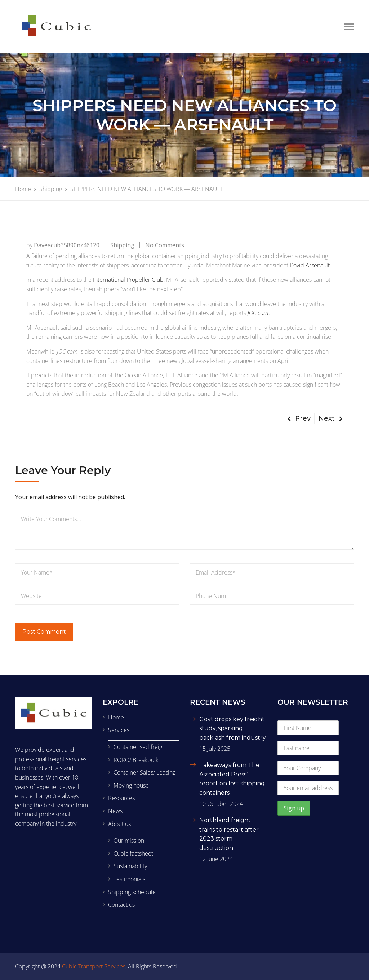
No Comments (165, 245)
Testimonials (129, 879)
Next (331, 418)
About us (119, 824)
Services (119, 730)
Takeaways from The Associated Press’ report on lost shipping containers (232, 779)
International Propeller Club (128, 280)
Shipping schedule (132, 892)
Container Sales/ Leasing (145, 772)
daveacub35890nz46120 (67, 245)
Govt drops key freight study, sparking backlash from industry (233, 728)
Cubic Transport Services (94, 966)
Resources (121, 798)
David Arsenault (310, 265)
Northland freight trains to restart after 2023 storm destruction (229, 834)
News (115, 811)
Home (116, 717)
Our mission (129, 841)
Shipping (122, 245)
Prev (299, 418)
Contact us (121, 905)
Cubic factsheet (133, 853)
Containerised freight (140, 747)
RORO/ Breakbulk (136, 760)
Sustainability (130, 866)
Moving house (131, 785)
